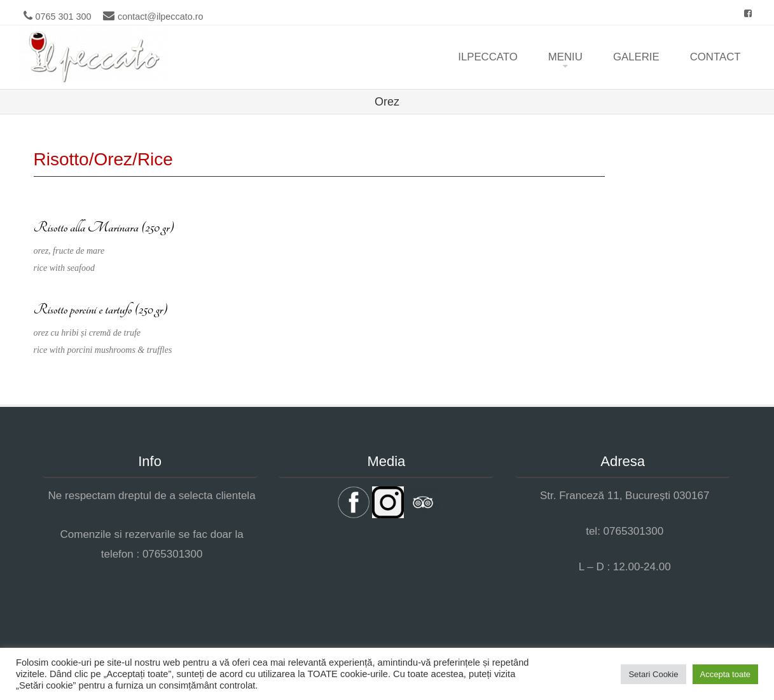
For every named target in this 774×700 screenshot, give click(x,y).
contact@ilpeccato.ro (161, 17)
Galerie (636, 57)
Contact (715, 57)
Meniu (565, 57)
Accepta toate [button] (726, 674)
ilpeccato (488, 57)
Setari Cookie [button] (653, 674)
